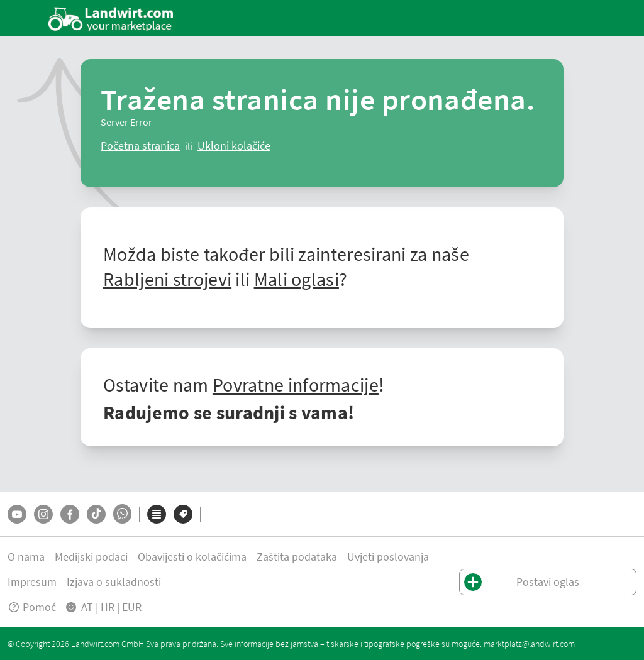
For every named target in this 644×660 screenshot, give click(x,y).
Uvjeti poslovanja (388, 557)
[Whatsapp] (122, 514)
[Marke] (183, 514)
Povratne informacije (296, 385)
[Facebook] (70, 514)
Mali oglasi (297, 279)
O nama (26, 557)
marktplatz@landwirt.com (529, 644)
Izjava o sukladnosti (114, 582)
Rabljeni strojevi (167, 279)
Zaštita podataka (297, 557)
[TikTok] (96, 514)
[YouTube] (17, 514)
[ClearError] (140, 146)
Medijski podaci (91, 557)
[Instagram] (43, 514)
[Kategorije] (157, 514)
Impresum (32, 582)
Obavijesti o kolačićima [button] (192, 557)
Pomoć (32, 607)
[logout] (234, 146)
